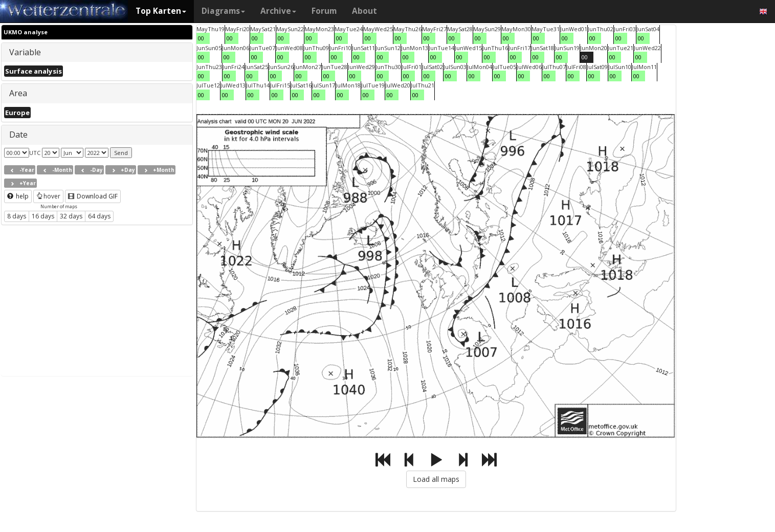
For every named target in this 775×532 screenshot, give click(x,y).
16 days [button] (43, 216)
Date (18, 135)
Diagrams (223, 11)
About (364, 11)
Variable (25, 52)
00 (201, 38)
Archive (278, 11)
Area (18, 93)
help (18, 196)
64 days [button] (99, 216)
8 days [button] (17, 216)
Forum (324, 11)
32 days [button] (71, 216)
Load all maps (436, 479)
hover (48, 196)
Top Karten (161, 11)
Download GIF (93, 196)
